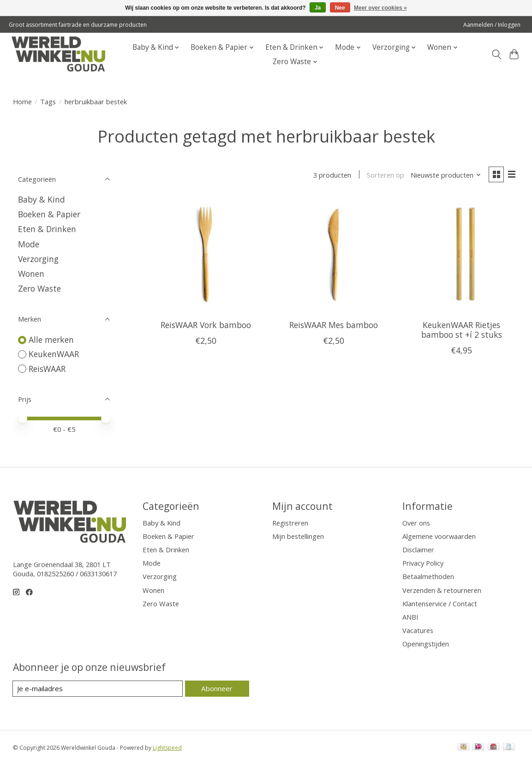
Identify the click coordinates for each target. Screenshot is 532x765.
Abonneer (217, 688)
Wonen (31, 274)
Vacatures (418, 630)
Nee (340, 8)
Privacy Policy (423, 563)
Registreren (290, 523)
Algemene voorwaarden (439, 536)
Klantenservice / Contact (440, 604)
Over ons (416, 523)
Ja (318, 8)
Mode (29, 244)
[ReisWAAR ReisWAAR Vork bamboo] (206, 256)
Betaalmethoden (428, 576)
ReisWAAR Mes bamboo (334, 325)
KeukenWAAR (54, 354)
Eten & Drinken (47, 229)
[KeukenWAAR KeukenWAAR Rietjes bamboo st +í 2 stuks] (462, 256)
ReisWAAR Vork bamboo (206, 325)
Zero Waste (39, 288)
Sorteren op (385, 175)
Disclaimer (418, 550)
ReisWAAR (47, 369)
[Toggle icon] (496, 54)
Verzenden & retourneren (442, 590)
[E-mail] (98, 689)
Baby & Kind (42, 199)
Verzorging (38, 259)
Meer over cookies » (380, 8)
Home (22, 102)
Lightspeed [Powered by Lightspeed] (167, 748)
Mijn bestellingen (298, 536)
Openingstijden (426, 644)
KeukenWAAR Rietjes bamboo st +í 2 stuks (462, 330)
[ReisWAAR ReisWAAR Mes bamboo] (334, 256)
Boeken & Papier (49, 214)
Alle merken (51, 340)
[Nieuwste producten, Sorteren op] (445, 175)
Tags (48, 102)
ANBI (410, 617)
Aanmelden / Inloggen (492, 25)
